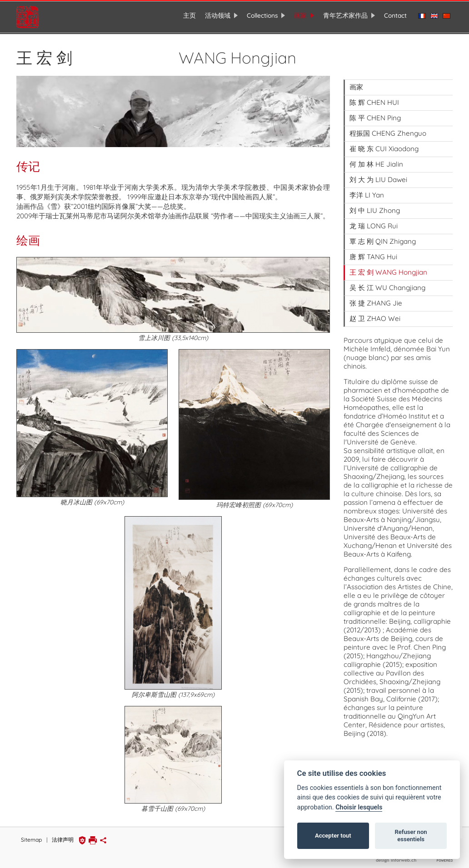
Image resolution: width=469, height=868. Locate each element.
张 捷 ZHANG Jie (376, 299)
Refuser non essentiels (411, 836)
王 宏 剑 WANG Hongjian (388, 268)
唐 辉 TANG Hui (373, 253)
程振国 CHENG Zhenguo (388, 129)
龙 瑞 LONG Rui (374, 222)
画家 (300, 15)
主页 (190, 15)
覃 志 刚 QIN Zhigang (383, 237)
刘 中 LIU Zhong (375, 206)
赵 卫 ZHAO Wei (375, 314)
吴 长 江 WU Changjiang (387, 284)
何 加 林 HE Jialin (376, 160)
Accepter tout (333, 836)
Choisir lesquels (359, 807)
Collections (262, 15)
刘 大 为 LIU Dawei (378, 175)
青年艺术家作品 (345, 15)
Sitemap (31, 836)
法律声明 (63, 836)
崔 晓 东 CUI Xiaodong (384, 145)
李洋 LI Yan (367, 191)
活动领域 (218, 15)
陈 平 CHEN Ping (375, 114)
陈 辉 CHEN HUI (374, 98)
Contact (395, 15)
